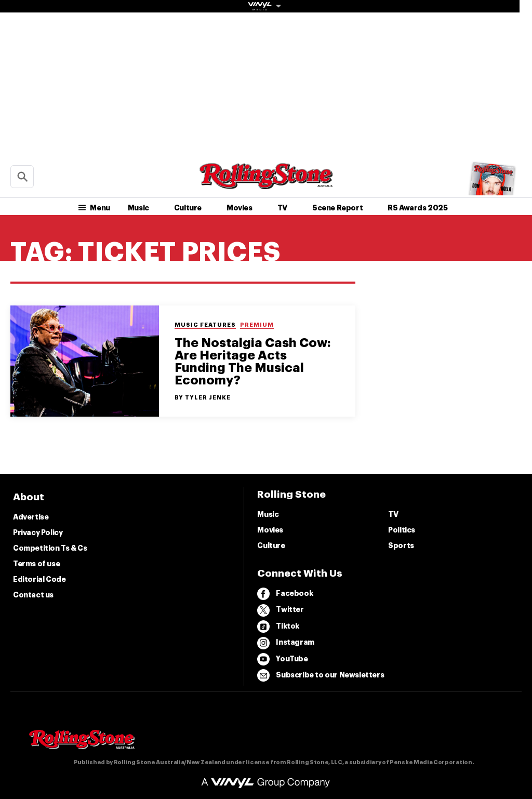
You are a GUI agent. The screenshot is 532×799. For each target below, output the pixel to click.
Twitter (280, 610)
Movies (240, 208)
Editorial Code (39, 579)
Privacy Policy (38, 532)
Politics (402, 530)
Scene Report (337, 208)
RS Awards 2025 (417, 208)
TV (282, 208)
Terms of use (36, 564)
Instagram (285, 643)
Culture (188, 208)
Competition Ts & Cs (50, 548)
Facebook (285, 594)
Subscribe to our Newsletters (321, 675)
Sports (401, 545)
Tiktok (278, 627)
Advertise (31, 517)
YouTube (282, 659)
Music (138, 208)
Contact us (33, 595)
